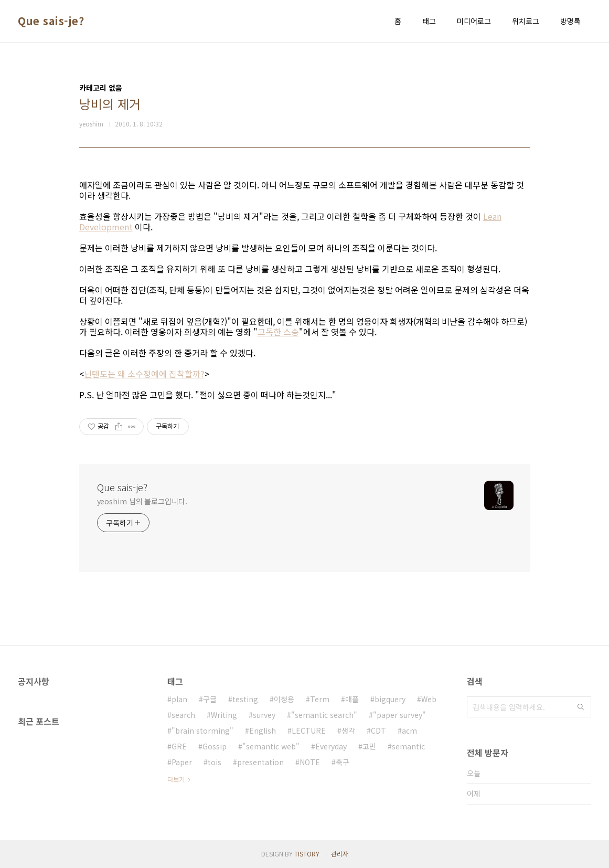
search (183, 715)
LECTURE (309, 731)
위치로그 (526, 21)
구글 (210, 699)
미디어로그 (474, 21)
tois (215, 762)
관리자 (340, 854)
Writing (224, 715)
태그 (429, 21)
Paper (182, 762)
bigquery (390, 699)
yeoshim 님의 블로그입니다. (142, 501)
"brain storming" (202, 731)
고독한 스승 (278, 332)
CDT (378, 731)
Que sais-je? (51, 21)
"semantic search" (324, 715)
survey (264, 715)
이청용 (284, 699)
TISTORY (307, 854)
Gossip (215, 746)
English (263, 731)
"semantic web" (271, 746)
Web (429, 699)
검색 (581, 707)
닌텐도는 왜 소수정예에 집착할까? (144, 374)
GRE (179, 746)
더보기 (176, 779)
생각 (348, 731)
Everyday (331, 746)
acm (409, 731)
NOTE (310, 762)
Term (320, 699)
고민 (369, 746)
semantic (408, 746)
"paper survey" (399, 715)
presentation (260, 762)
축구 (343, 762)
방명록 (570, 21)
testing (245, 699)
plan (179, 699)
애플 (352, 699)
